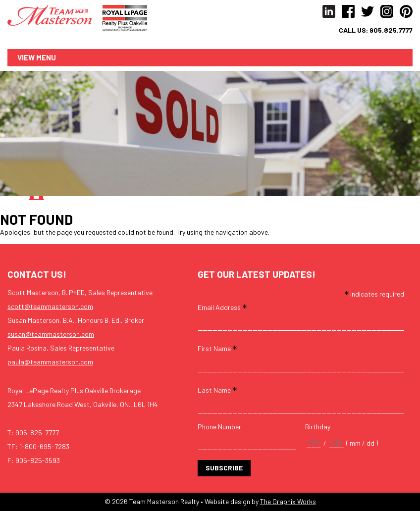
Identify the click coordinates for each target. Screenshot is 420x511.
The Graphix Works (288, 502)
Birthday (318, 427)
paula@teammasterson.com (50, 362)
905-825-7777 (37, 433)
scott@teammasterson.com (50, 307)
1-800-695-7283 (44, 447)
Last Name (217, 389)
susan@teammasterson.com (51, 334)
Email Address (222, 307)
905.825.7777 (391, 30)
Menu (46, 57)
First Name (217, 348)
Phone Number (219, 427)
